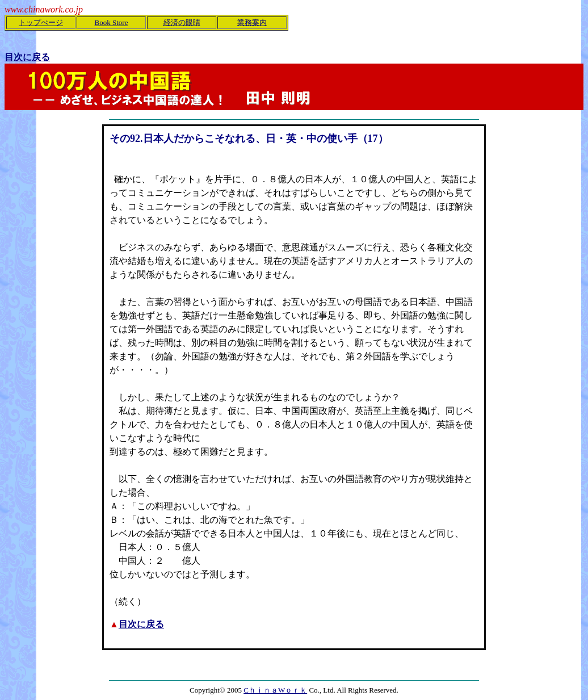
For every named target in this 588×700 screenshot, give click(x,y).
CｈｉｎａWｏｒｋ (275, 690)
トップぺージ (41, 22)
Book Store (112, 22)
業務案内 (252, 22)
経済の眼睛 (182, 22)
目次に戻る (141, 624)
